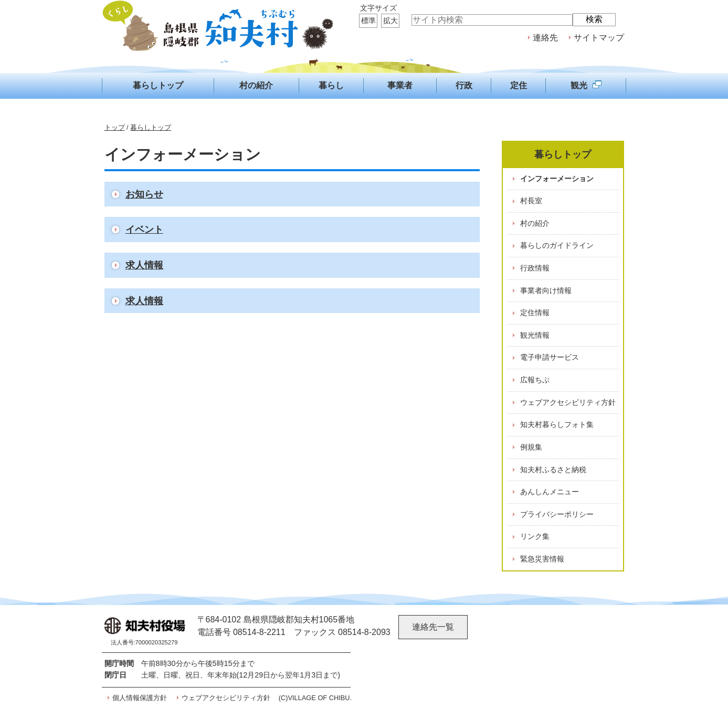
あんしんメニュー (550, 492)
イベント (144, 229)
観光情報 (535, 335)
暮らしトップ (151, 127)
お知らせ (144, 194)
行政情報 (535, 268)
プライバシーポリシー (557, 514)
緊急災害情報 (542, 559)
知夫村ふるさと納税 (553, 470)
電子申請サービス (550, 357)
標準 (368, 20)
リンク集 (535, 536)
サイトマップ (599, 38)
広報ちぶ (535, 380)
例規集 (531, 447)
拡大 (391, 20)
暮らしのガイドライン (557, 245)
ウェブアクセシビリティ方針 (568, 402)
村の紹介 (535, 223)
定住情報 (535, 313)
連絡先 (545, 38)
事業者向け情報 (546, 290)
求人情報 (144, 265)
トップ (115, 127)
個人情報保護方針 (140, 698)
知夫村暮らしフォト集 (557, 424)
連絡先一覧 (433, 627)
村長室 (531, 201)
